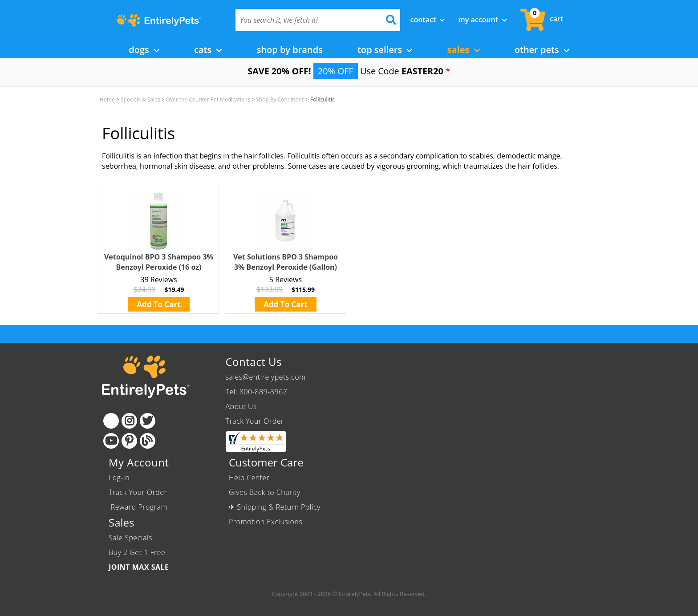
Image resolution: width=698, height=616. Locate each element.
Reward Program (139, 507)
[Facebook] (111, 421)
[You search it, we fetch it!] (306, 20)
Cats (208, 50)
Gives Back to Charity (265, 492)
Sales (464, 50)
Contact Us (254, 362)
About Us (241, 406)
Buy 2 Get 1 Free (137, 552)
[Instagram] (129, 421)
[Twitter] (148, 421)
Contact (428, 20)
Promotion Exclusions (266, 522)
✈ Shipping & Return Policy (275, 507)
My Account (483, 20)
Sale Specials (130, 538)
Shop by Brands (290, 50)
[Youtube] (111, 441)
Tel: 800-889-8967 (257, 392)
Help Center (249, 478)
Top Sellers (385, 50)
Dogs (144, 50)
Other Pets (542, 50)
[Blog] (148, 441)
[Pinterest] (129, 441)
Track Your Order (255, 421)
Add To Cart (159, 304)
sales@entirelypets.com (266, 377)
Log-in (119, 478)
